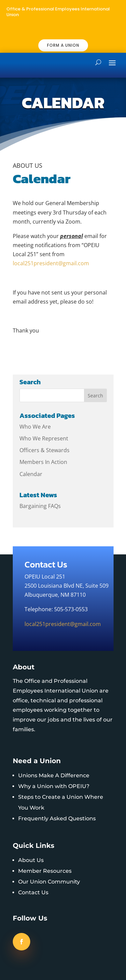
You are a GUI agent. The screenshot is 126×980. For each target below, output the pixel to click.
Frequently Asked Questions (57, 818)
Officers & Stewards (45, 450)
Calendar (31, 474)
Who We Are (35, 427)
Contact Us (33, 892)
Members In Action (43, 462)
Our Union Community (49, 882)
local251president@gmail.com (51, 263)
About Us (31, 860)
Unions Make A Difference (54, 775)
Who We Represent (44, 438)
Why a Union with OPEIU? (54, 786)
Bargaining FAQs (40, 506)
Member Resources (45, 871)
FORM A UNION (63, 45)
